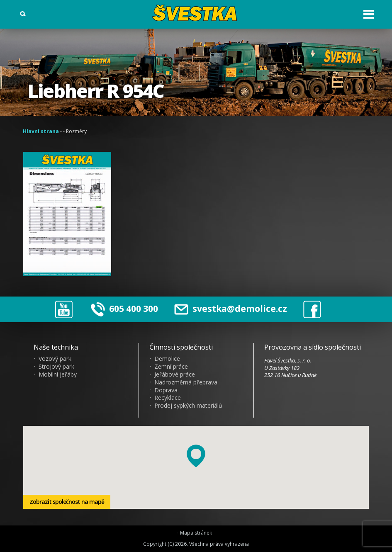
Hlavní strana (41, 131)
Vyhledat (23, 14)
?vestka (196, 13)
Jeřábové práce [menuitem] (175, 374)
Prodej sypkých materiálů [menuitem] (188, 406)
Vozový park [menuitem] (55, 359)
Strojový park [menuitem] (56, 367)
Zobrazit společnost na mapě (67, 502)
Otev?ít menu (369, 14)
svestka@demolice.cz (231, 309)
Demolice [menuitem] (167, 359)
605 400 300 (134, 309)
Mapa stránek (196, 533)
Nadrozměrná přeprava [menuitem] (186, 382)
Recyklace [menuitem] (168, 398)
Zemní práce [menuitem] (171, 367)
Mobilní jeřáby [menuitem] (58, 374)
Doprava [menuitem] (166, 390)
